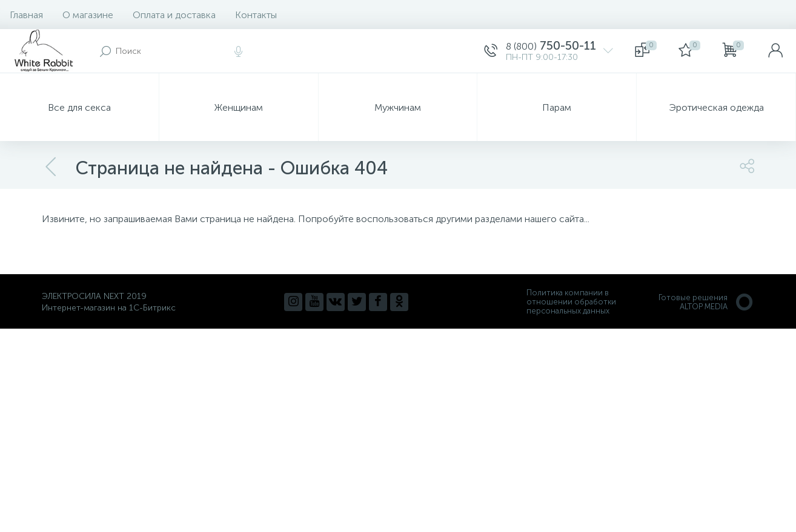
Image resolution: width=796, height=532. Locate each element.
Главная (26, 15)
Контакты (256, 15)
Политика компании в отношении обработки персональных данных (571, 302)
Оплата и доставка (174, 15)
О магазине (88, 15)
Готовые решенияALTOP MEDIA (706, 302)
